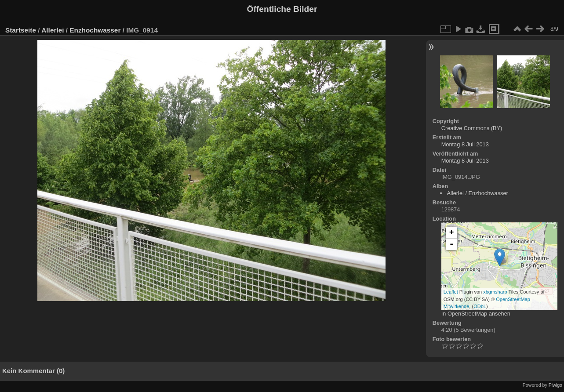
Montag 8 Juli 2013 (465, 144)
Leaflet (451, 292)
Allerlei (53, 30)
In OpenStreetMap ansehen (476, 314)
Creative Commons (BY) (472, 128)
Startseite (21, 30)
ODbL (480, 306)
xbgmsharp (495, 292)
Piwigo (555, 385)
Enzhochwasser (95, 30)
